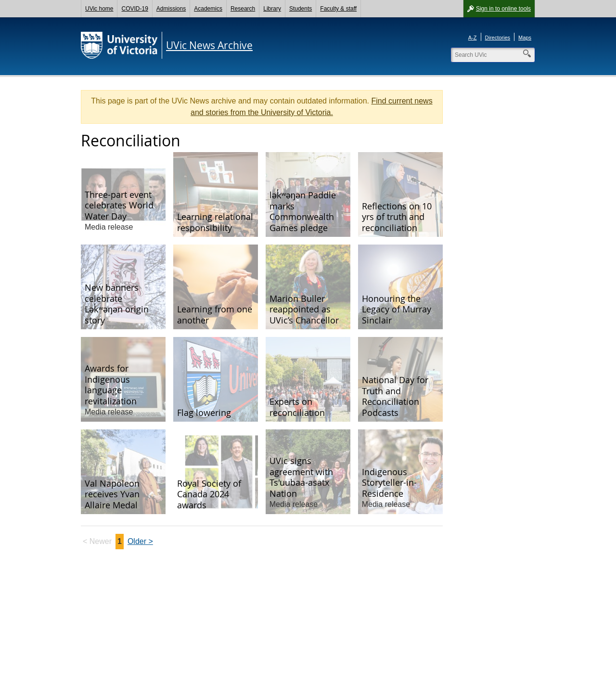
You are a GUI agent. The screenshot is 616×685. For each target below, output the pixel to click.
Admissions (171, 9)
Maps (525, 38)
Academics (208, 9)
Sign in (503, 9)
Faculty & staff (338, 9)
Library (272, 9)
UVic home (99, 9)
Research (243, 9)
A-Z (473, 38)
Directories (498, 38)
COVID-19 (135, 9)
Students (301, 9)
